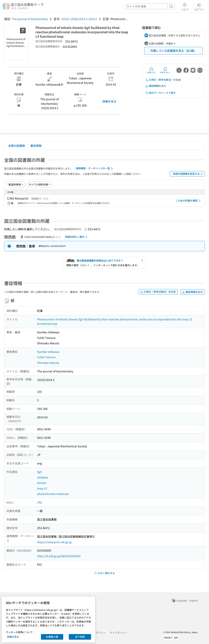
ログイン (199, 6)
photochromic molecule (53, 494)
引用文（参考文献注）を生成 (163, 80)
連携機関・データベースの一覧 (95, 168)
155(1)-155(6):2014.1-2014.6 (79, 19)
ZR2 (40, 502)
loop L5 (42, 488)
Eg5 (39, 472)
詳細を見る (109, 101)
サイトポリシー (118, 632)
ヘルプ (185, 6)
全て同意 (80, 637)
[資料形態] (40, 184)
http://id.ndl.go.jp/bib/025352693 (59, 556)
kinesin (42, 483)
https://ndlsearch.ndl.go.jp (54, 542)
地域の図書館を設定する (188, 174)
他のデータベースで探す (160, 93)
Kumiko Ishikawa (48, 352)
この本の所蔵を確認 (189, 201)
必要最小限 (52, 637)
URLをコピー (165, 70)
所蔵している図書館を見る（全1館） (174, 51)
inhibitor (43, 477)
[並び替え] (16, 184)
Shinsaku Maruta (48, 363)
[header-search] (150, 6)
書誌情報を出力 (156, 86)
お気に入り (151, 70)
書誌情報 (36, 146)
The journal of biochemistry (30, 19)
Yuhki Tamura (46, 357)
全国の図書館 (17, 146)
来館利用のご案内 (77, 237)
